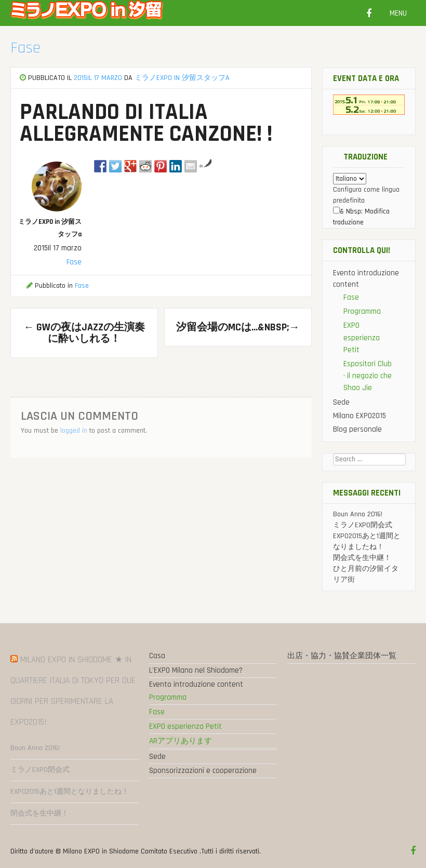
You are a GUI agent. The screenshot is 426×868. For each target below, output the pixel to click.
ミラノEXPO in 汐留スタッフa (182, 78)
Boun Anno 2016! (358, 514)
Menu (403, 13)
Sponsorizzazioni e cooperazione (203, 771)
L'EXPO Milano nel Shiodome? (196, 670)
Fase (25, 48)
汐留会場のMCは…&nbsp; (238, 327)
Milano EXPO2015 (360, 416)
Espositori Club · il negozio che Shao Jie (368, 376)
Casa (157, 656)
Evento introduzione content (196, 684)
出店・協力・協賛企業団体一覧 (342, 656)
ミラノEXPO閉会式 (363, 525)
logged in (74, 431)
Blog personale (357, 429)
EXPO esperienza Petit (362, 337)
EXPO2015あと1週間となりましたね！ (70, 792)
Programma (362, 311)
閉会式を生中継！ (362, 558)
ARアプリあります (181, 741)
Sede (341, 402)
